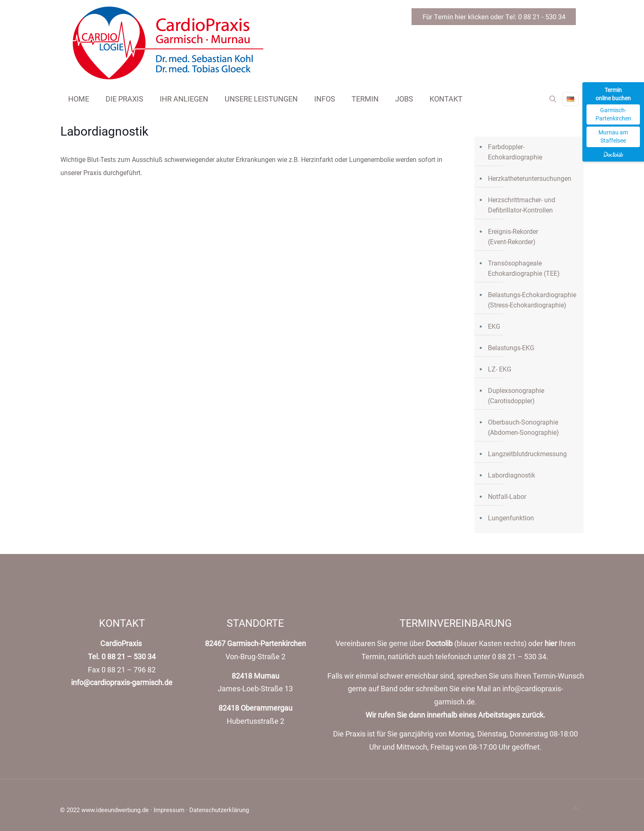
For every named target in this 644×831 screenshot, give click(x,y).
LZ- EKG (500, 369)
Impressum (169, 810)
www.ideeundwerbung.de (115, 810)
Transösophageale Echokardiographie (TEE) (524, 268)
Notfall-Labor (507, 497)
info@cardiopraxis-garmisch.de (122, 683)
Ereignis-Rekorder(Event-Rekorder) (513, 237)
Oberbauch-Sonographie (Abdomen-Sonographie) (523, 427)
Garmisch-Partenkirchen (613, 114)
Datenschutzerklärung (219, 810)
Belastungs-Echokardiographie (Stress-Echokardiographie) (532, 300)
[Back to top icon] (575, 809)
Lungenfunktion (511, 518)
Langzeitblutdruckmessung (527, 454)
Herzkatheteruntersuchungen (530, 179)
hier (551, 644)
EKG (494, 327)
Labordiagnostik (512, 475)
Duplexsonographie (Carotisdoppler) (516, 396)
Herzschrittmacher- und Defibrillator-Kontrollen (522, 205)
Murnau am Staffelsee (613, 136)
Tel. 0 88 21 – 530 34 (122, 657)
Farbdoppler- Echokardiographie (515, 152)
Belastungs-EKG (511, 348)
